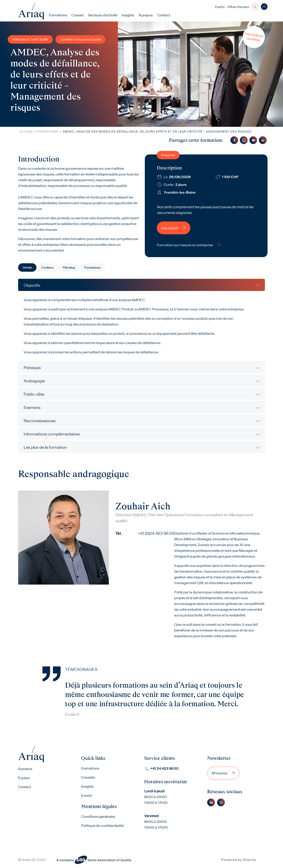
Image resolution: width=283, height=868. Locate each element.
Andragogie (34, 381)
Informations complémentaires (52, 434)
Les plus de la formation (45, 447)
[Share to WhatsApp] (244, 140)
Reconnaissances (40, 421)
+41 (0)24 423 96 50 (156, 533)
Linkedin (211, 802)
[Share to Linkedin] (263, 140)
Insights (128, 15)
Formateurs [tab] (92, 268)
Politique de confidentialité (102, 826)
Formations (58, 15)
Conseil (78, 15)
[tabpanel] (141, 366)
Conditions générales (98, 817)
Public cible (34, 394)
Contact (164, 15)
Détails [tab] (27, 268)
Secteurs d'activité (103, 15)
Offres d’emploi (238, 7)
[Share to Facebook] (234, 140)
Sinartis (249, 860)
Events (220, 7)
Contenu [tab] (47, 268)
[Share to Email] (253, 140)
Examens (32, 407)
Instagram (221, 802)
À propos (25, 769)
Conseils (88, 778)
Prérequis (32, 368)
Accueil (26, 132)
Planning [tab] (69, 268)
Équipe (24, 778)
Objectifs (32, 285)
